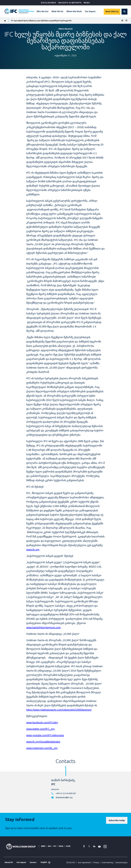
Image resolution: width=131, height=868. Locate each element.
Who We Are (42, 11)
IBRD (43, 846)
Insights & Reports (70, 3)
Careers (33, 862)
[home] (5, 21)
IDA (49, 846)
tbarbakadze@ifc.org (64, 797)
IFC (55, 846)
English (44, 862)
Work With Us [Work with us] (112, 11)
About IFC (9, 862)
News (87, 3)
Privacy (96, 863)
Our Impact (90, 11)
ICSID (68, 846)
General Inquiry (121, 863)
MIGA (61, 846)
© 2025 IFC (71, 863)
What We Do (57, 11)
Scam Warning (107, 863)
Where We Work (74, 11)
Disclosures (49, 3)
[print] (122, 21)
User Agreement (84, 863)
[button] (124, 12)
